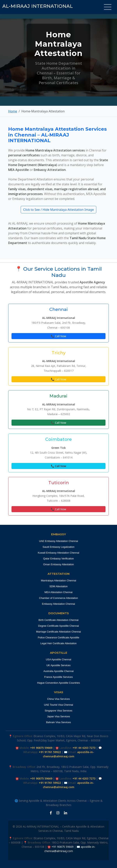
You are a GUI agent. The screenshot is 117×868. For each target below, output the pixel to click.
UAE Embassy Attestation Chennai (58, 541)
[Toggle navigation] (108, 7)
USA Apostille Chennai (58, 659)
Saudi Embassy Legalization (58, 547)
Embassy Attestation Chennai (58, 604)
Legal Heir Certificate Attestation (58, 643)
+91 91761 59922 (50, 752)
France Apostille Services (58, 677)
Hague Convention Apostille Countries (59, 683)
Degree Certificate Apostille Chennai (59, 626)
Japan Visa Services (58, 716)
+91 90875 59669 (41, 748)
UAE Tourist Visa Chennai (58, 705)
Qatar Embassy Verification (59, 559)
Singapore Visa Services (58, 711)
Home (13, 111)
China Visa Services (58, 699)
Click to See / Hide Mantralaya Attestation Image (58, 210)
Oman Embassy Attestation (59, 564)
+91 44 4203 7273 (84, 748)
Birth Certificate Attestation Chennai (58, 620)
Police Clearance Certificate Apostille (58, 637)
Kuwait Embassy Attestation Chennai (58, 553)
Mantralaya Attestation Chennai (59, 581)
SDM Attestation (58, 586)
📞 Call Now (58, 336)
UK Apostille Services (58, 665)
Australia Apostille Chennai (59, 671)
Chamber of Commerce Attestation (58, 598)
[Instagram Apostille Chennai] (58, 813)
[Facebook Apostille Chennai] (51, 813)
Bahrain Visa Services (59, 722)
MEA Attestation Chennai (58, 592)
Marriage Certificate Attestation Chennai (58, 632)
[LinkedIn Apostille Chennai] (66, 813)
